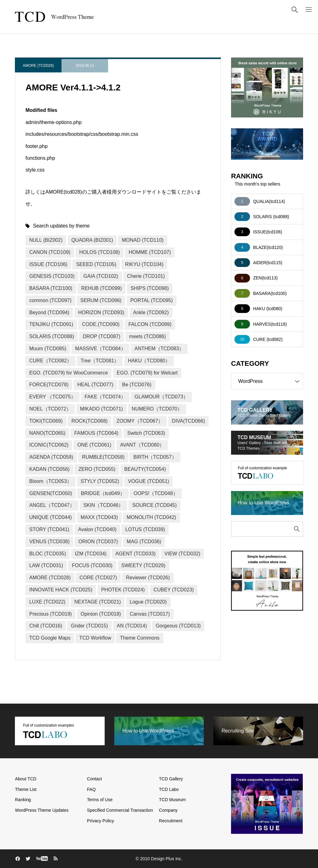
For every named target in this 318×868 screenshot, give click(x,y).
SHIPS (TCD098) (150, 288)
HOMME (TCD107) (150, 252)
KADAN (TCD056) (49, 469)
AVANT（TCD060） (142, 445)
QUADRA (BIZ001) (92, 240)
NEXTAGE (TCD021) (98, 602)
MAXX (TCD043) (99, 517)
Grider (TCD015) (89, 626)
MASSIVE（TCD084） (100, 349)
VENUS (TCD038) (49, 542)
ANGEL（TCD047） (52, 505)
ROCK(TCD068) (89, 421)
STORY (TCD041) (49, 529)
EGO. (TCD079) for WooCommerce (68, 373)
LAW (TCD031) (46, 565)
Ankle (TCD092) (151, 312)
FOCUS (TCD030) (92, 565)
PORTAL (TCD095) (152, 300)
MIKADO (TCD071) (102, 409)
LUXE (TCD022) (47, 602)
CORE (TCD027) (98, 578)
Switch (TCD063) (146, 433)
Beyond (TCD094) (49, 312)
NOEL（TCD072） (50, 409)
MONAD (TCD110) (143, 240)
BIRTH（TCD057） (155, 457)
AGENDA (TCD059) (51, 457)
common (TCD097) (50, 300)
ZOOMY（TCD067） (140, 421)
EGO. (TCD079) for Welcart (147, 373)
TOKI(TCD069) (46, 421)
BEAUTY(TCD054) (145, 469)
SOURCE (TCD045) (154, 505)
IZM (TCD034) (91, 554)
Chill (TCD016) (46, 626)
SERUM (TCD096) (101, 300)
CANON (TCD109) (50, 252)
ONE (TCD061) (94, 445)
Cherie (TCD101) (146, 276)
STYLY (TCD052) (100, 481)
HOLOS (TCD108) (100, 252)
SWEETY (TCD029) (143, 565)
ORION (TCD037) (98, 542)
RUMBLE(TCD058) (103, 457)
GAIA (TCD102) (101, 276)
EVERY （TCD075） (52, 397)
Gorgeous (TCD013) (178, 626)
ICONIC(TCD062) (49, 445)
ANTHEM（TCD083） (159, 349)
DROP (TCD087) (102, 336)
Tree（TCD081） (100, 361)
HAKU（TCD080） (149, 361)
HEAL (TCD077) (95, 385)
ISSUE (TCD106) (48, 264)
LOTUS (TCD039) (145, 529)
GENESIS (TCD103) (52, 276)
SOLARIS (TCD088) (52, 336)
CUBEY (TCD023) (174, 590)
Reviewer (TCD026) (148, 578)
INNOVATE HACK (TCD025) (61, 590)
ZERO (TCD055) (97, 469)
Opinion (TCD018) (101, 614)
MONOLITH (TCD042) (151, 517)
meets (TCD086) (148, 336)
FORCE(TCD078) (49, 385)
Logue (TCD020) (148, 602)
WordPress (270, 381)
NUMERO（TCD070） (157, 409)
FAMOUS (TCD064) (96, 433)
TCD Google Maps (50, 638)
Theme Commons (140, 638)
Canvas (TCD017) (150, 614)
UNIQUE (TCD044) (50, 517)
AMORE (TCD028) (38, 66)
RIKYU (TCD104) (144, 264)
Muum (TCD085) (48, 349)
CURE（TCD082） (50, 361)
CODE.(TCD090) (101, 324)
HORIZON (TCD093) (101, 312)
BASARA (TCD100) (51, 288)
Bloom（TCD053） (50, 481)
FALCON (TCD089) (150, 324)
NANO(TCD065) (47, 433)
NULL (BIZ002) (46, 240)
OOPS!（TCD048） (156, 493)
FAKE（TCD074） (105, 397)
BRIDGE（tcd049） (103, 493)
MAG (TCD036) (144, 542)
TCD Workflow (95, 638)
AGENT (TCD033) (136, 554)
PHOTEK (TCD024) (123, 590)
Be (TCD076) (137, 385)
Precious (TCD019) (50, 614)
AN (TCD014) (132, 626)
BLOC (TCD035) (48, 554)
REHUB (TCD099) (101, 288)
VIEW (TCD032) (183, 554)
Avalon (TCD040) (97, 529)
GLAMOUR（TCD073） (161, 397)
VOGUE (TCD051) (148, 481)
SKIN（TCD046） (104, 505)
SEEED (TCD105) (96, 264)
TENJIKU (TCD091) (51, 324)
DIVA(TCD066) (189, 421)
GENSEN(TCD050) (51, 493)
